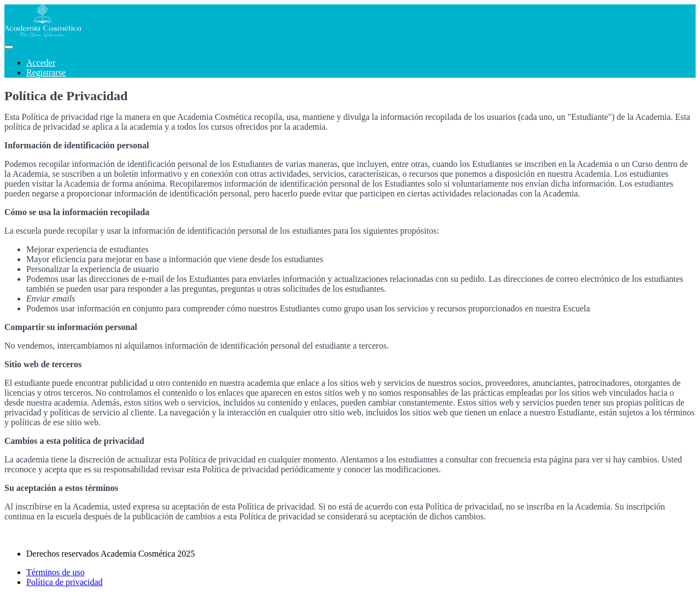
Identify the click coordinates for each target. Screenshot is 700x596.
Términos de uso (56, 572)
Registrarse (46, 73)
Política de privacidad (65, 582)
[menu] (350, 68)
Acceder (41, 63)
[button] (9, 47)
